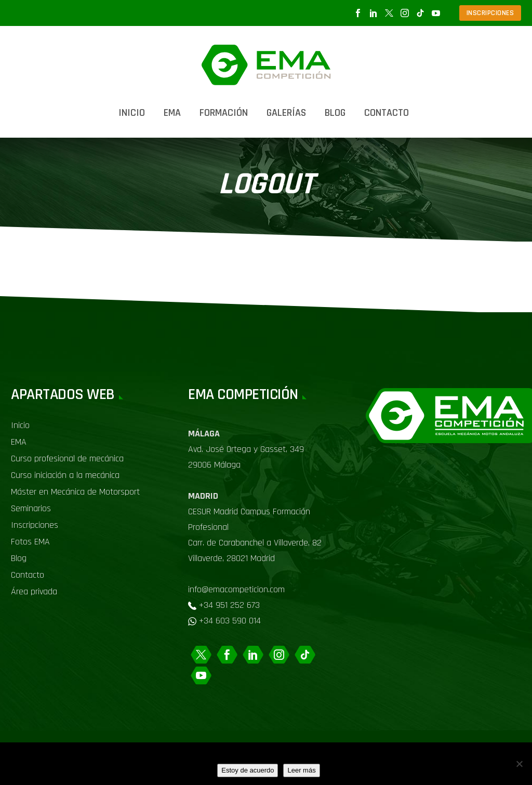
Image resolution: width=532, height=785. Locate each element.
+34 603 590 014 (230, 621)
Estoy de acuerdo (248, 770)
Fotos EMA (30, 542)
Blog (335, 113)
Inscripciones (35, 525)
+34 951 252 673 (229, 605)
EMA (172, 113)
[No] (519, 764)
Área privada (34, 591)
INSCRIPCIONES (490, 13)
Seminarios (31, 508)
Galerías (286, 113)
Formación (224, 113)
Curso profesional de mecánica (67, 458)
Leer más (301, 770)
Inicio (132, 113)
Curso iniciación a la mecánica (65, 475)
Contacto (387, 113)
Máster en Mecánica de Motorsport (75, 492)
